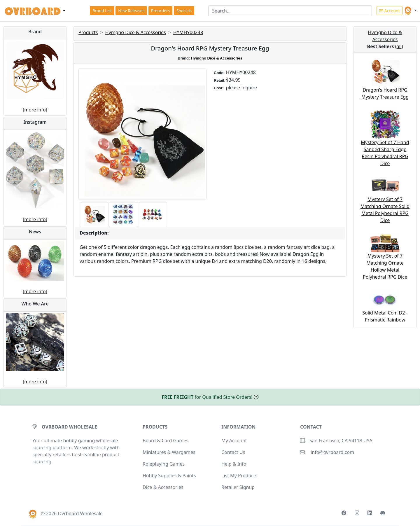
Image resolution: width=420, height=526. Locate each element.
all (399, 46)
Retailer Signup (238, 487)
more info (35, 110)
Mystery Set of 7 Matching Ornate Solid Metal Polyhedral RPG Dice (385, 203)
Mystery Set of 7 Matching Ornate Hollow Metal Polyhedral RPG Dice (385, 259)
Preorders (161, 11)
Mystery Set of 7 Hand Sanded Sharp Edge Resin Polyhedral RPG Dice (385, 144)
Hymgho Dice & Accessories (136, 32)
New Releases (131, 11)
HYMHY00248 (188, 32)
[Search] (290, 11)
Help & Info (234, 464)
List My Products (239, 476)
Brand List (102, 11)
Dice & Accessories (163, 487)
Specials (184, 11)
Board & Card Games (166, 441)
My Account (234, 441)
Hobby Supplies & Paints (169, 476)
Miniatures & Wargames (169, 452)
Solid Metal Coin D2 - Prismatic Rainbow (385, 309)
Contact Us (233, 452)
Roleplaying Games (164, 464)
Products (88, 32)
